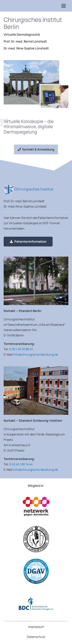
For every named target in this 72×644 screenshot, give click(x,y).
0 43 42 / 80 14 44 (21, 464)
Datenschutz (36, 637)
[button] (64, 6)
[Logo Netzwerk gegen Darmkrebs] (36, 507)
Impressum (36, 627)
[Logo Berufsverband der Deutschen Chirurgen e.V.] (36, 604)
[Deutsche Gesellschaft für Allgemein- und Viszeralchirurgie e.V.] (36, 571)
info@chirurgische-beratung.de (36, 354)
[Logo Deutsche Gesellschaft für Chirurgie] (36, 539)
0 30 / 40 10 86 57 (21, 349)
